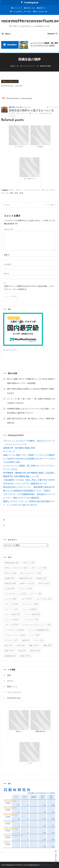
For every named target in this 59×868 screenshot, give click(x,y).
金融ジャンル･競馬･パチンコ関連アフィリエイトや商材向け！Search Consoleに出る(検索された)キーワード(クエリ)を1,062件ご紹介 (29, 459)
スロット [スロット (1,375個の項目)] (11, 604)
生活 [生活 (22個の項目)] (21, 645)
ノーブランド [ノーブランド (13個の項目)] (31, 620)
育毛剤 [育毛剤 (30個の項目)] (35, 651)
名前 (7, 255)
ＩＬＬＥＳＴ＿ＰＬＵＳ (21, 12)
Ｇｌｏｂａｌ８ (41, 12)
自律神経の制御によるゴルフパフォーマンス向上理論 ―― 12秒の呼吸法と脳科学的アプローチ (31, 411)
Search (53, 34)
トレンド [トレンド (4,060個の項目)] (30, 609)
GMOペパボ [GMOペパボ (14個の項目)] (27, 583)
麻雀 (21, 193)
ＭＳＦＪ (42, 8)
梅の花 (7, 205)
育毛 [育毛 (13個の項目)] (22, 651)
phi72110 (19, 86)
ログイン (11, 681)
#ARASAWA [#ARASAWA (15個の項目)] (12, 563)
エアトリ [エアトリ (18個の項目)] (36, 594)
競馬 (16, 193)
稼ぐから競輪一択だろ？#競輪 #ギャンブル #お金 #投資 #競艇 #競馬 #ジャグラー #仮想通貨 (31, 381)
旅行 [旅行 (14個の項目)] (9, 645)
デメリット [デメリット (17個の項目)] (11, 609)
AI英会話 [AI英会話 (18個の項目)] (10, 583)
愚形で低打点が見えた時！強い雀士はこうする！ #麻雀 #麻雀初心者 (31, 421)
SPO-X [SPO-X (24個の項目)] (44, 583)
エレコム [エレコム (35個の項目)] (11, 599)
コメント (8, 229)
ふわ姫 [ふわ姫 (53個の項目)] (10, 589)
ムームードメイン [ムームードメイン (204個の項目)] (15, 635)
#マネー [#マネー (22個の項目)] (11, 573)
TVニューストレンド (10, 81)
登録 (9, 675)
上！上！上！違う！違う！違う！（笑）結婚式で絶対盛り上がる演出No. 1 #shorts (31, 401)
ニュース (36, 190)
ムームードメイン (10, 350)
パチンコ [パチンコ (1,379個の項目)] (12, 625)
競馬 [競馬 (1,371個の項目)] (9, 651)
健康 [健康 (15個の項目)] (26, 640)
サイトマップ (9, 451)
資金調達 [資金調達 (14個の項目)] (10, 656)
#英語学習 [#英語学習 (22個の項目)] (26, 578)
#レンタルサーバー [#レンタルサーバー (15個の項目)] (31, 573)
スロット (19, 190)
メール (8, 264)
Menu (6, 34)
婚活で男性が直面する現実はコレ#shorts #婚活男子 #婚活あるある (31, 391)
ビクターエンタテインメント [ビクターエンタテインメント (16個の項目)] (37, 625)
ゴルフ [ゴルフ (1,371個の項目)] (26, 599)
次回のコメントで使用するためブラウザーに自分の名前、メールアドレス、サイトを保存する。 (29, 288)
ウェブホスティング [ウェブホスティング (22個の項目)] (15, 594)
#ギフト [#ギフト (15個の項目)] (29, 563)
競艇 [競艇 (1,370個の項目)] (34, 645)
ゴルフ (11, 190)
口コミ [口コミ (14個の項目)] (39, 640)
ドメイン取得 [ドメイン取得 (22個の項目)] (12, 614)
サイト (7, 274)
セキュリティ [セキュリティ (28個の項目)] (30, 604)
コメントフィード (14, 692)
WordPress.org (14, 698)
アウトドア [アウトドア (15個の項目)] (25, 589)
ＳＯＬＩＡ (30, 8)
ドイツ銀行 (50, 205)
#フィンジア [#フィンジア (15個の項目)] (39, 568)
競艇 (11, 193)
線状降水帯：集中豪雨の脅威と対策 (19, 448)
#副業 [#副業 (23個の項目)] (10, 578)
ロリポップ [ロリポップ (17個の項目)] (11, 640)
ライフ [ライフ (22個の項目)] (35, 635)
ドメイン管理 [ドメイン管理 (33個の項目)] (32, 614)
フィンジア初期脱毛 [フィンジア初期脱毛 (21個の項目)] (38, 630)
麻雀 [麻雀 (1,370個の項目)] (25, 656)
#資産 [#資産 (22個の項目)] (41, 578)
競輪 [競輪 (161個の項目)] (47, 645)
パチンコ (45, 190)
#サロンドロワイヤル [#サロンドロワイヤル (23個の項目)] (16, 568)
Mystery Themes (47, 865)
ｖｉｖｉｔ (18, 8)
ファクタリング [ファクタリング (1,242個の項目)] (14, 630)
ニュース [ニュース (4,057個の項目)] (12, 620)
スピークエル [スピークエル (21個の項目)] (44, 599)
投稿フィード (12, 687)
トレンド (28, 190)
